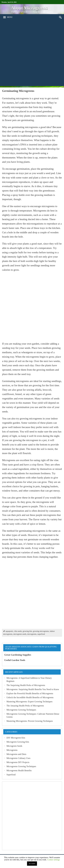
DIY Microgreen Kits (16, 738)
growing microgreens (41, 631)
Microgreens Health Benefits (19, 770)
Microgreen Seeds (14, 746)
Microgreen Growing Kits (18, 742)
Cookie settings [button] (53, 860)
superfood (41, 634)
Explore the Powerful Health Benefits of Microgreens (30, 693)
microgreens (32, 634)
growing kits (27, 631)
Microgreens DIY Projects (18, 762)
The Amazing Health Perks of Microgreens (25, 706)
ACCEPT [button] (32, 864)
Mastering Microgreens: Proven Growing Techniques (30, 721)
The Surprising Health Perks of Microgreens (26, 685)
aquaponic (9, 631)
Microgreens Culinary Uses (18, 758)
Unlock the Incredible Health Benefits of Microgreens (30, 697)
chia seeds (18, 631)
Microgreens (12, 750)
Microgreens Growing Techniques (21, 710)
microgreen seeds (20, 634)
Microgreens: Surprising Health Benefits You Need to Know (33, 689)
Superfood (11, 775)
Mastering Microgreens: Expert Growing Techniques (29, 702)
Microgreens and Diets (16, 754)
